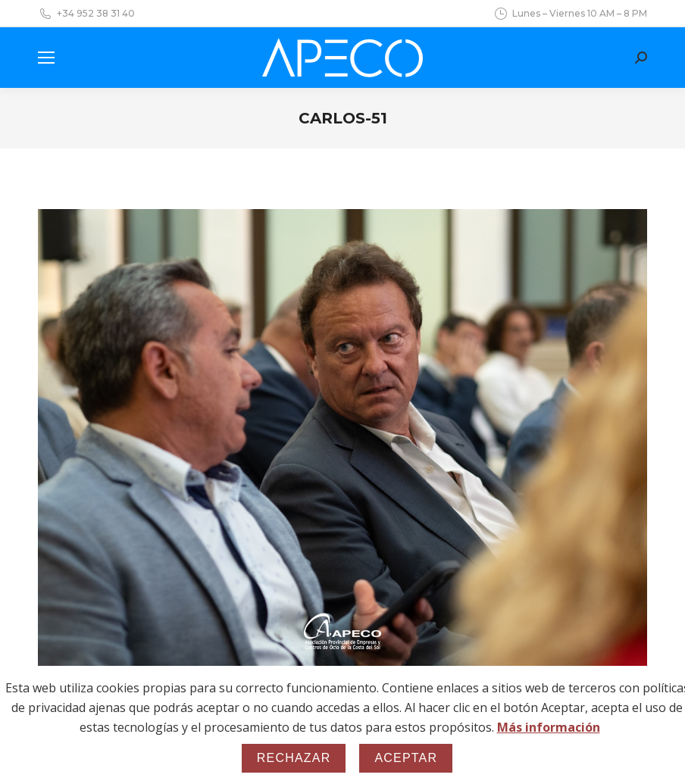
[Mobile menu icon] (46, 58)
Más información (549, 727)
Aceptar (406, 758)
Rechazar (294, 758)
